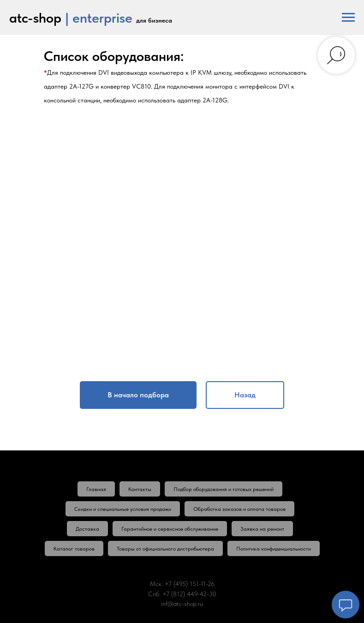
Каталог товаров (74, 549)
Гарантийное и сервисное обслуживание (170, 529)
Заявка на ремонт (262, 529)
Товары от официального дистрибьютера (165, 549)
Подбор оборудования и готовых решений (224, 489)
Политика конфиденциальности (274, 549)
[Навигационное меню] (348, 18)
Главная (96, 489)
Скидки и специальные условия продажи (123, 509)
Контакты (140, 489)
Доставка (87, 529)
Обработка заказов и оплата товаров (239, 509)
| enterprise (99, 18)
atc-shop (35, 18)
